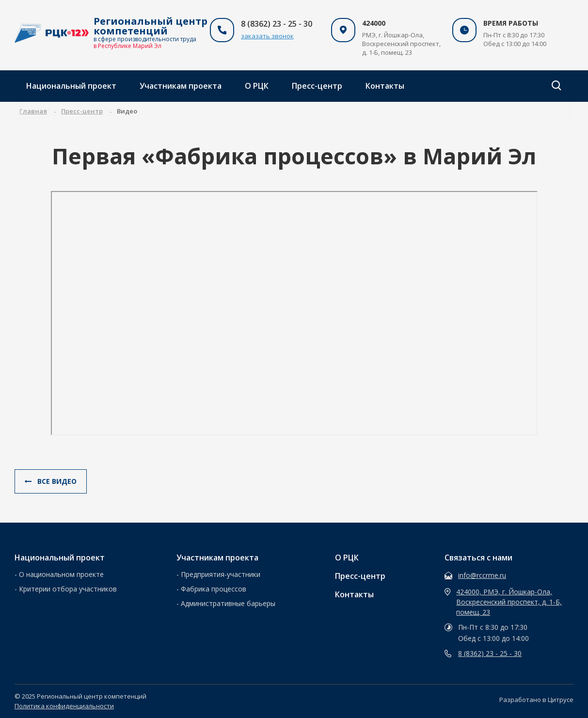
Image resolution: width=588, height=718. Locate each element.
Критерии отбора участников (68, 589)
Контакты (385, 86)
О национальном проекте (61, 574)
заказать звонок (267, 36)
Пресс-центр (317, 86)
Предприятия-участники (221, 574)
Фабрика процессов (214, 589)
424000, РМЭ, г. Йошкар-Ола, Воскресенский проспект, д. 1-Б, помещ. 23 (509, 602)
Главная (33, 111)
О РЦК (257, 86)
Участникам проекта (181, 86)
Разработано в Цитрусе (536, 700)
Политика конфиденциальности (64, 706)
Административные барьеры (228, 603)
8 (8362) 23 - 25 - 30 (490, 653)
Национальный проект (71, 86)
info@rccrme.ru (482, 575)
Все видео (51, 481)
